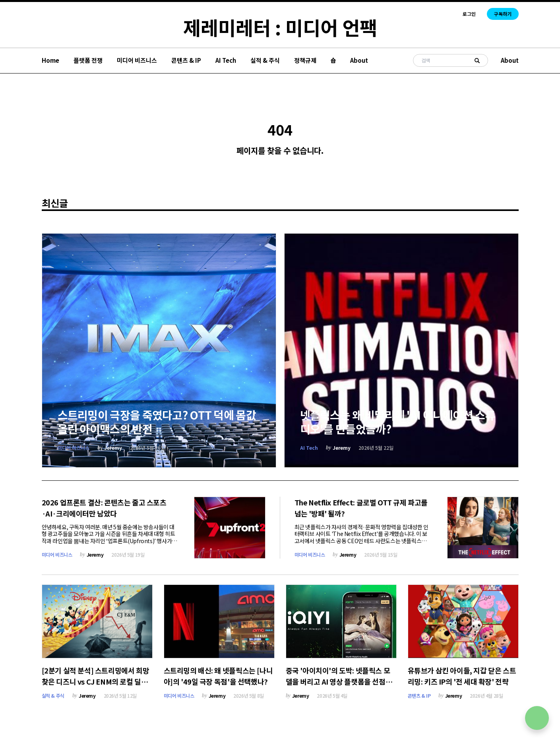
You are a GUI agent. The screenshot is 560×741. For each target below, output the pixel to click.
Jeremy (113, 448)
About (359, 60)
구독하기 (503, 14)
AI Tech (226, 60)
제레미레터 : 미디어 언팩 (280, 27)
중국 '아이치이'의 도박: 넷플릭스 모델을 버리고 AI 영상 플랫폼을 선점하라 (339, 681)
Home (50, 60)
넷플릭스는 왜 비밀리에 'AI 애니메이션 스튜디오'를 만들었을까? (398, 422)
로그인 (469, 14)
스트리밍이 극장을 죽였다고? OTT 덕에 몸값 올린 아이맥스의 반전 (157, 422)
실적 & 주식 (265, 60)
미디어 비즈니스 (137, 60)
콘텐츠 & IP (186, 60)
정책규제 (305, 60)
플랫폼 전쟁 (88, 60)
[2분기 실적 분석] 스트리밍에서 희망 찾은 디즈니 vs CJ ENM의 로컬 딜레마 (96, 681)
